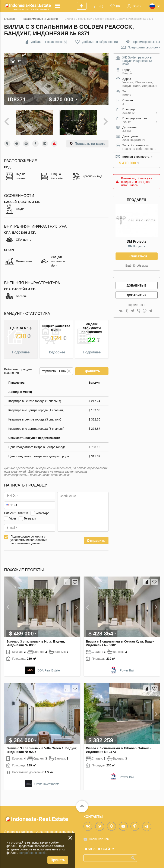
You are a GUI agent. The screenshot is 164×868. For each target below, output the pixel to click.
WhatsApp (43, 513)
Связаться (138, 256)
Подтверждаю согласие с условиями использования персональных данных (29, 540)
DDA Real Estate (49, 670)
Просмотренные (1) (146, 42)
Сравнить (92, 371)
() (101, 6)
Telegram (30, 518)
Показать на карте (90, 144)
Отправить (96, 541)
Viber (13, 518)
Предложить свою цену (144, 47)
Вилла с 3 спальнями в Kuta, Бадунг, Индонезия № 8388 (36, 643)
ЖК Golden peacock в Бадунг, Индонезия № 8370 (137, 61)
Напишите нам (99, 839)
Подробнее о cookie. (33, 853)
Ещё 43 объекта (136, 266)
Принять (58, 860)
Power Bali (127, 670)
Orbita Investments (47, 784)
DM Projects (137, 246)
